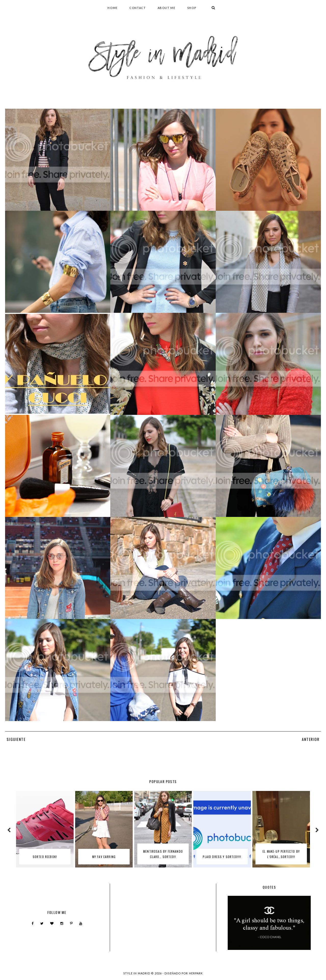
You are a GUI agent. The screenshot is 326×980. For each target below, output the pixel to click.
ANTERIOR (311, 739)
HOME (113, 8)
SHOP (192, 8)
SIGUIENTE (16, 739)
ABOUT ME (167, 8)
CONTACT (138, 8)
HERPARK (196, 973)
